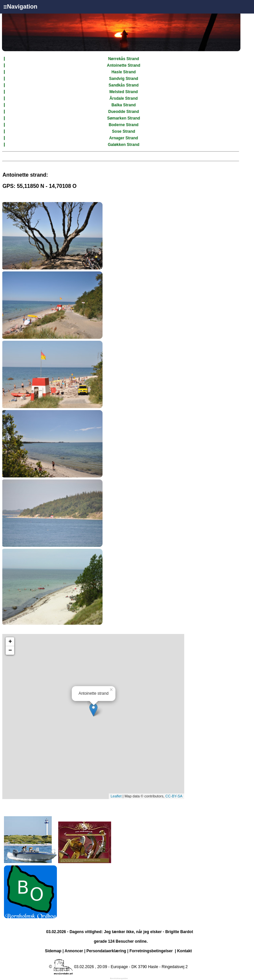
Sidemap (53, 951)
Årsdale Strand (124, 98)
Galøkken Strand (124, 145)
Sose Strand (124, 131)
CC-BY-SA (174, 796)
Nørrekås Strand (124, 59)
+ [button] (10, 642)
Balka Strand (124, 105)
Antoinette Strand (124, 65)
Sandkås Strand (124, 85)
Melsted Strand (124, 92)
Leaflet (116, 796)
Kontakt (184, 951)
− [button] (10, 650)
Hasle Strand (124, 72)
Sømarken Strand (124, 118)
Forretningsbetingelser (151, 951)
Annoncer (74, 951)
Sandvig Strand (124, 79)
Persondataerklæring (106, 951)
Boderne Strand (124, 125)
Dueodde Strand (124, 112)
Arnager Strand (124, 138)
